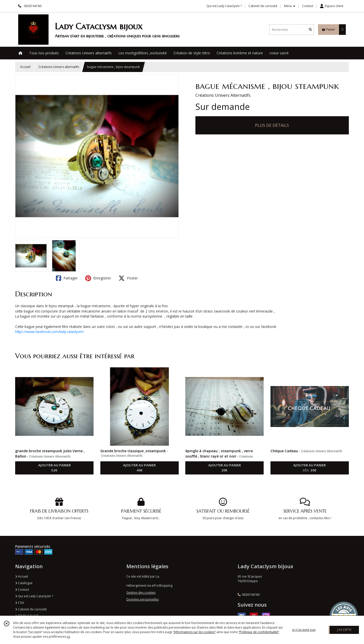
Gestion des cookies (141, 593)
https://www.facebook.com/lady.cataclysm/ (50, 332)
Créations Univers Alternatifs (223, 95)
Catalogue (24, 583)
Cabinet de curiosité (31, 609)
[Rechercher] (310, 30)
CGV (20, 603)
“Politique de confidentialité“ (259, 632)
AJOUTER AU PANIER (54, 468)
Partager (67, 278)
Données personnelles (143, 599)
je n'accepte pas (304, 630)
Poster (128, 278)
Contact (308, 6)
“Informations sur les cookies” (194, 632)
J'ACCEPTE (344, 630)
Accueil (25, 67)
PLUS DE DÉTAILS (272, 125)
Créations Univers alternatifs (59, 67)
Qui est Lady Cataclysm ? (34, 596)
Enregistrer (98, 278)
